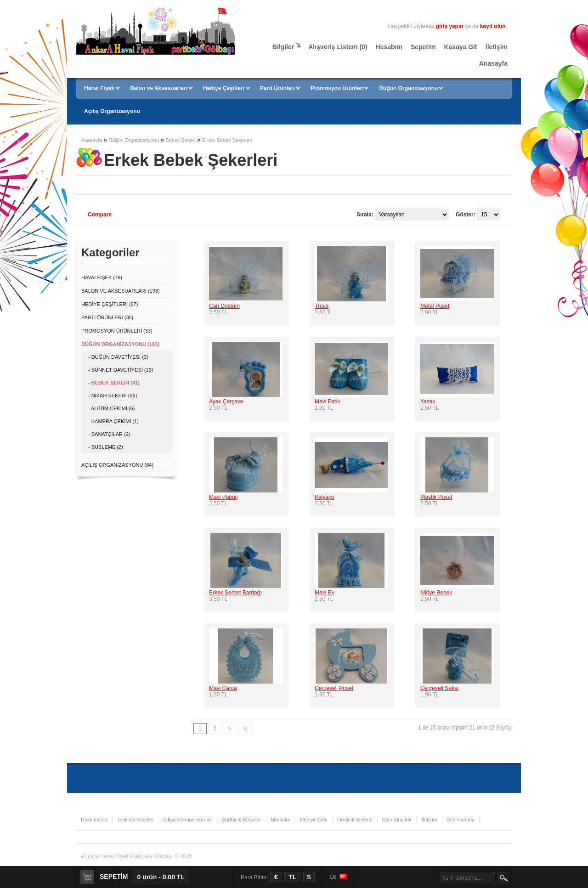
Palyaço (325, 497)
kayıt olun (493, 26)
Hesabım (389, 47)
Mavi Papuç (223, 497)
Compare (100, 215)
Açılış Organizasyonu (112, 111)
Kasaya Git (460, 47)
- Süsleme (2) (106, 447)
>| (245, 729)
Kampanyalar (397, 820)
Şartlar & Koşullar (242, 820)
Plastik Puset (436, 497)
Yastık (428, 402)
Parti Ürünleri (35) (107, 317)
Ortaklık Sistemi (355, 820)
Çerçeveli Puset (334, 688)
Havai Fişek (99, 88)
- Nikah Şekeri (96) (113, 396)
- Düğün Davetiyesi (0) (118, 357)
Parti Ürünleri (277, 88)
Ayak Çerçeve (226, 402)
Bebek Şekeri (180, 140)
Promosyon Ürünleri (337, 88)
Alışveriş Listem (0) (338, 47)
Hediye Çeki (314, 820)
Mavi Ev (325, 593)
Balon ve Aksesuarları (159, 88)
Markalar (281, 820)
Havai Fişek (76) (102, 277)
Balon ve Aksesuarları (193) (121, 291)
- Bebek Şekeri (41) (114, 383)
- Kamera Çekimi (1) (113, 421)
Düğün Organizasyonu (408, 88)
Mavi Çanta (223, 688)
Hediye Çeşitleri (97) (110, 304)
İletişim (497, 47)
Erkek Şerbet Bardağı (235, 593)
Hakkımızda (94, 820)
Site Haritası (461, 820)
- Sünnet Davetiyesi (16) (121, 370)
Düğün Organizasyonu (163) (120, 344)
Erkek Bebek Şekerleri (227, 140)
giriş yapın (450, 26)
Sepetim (423, 47)
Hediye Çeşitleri (224, 88)
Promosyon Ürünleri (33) (117, 331)
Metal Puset (435, 306)
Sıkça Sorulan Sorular (188, 820)
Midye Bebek (436, 593)
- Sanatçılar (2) (109, 434)
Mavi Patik (327, 402)
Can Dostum (224, 306)
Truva (322, 306)
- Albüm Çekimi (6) (111, 408)
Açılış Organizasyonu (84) (117, 465)
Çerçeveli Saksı (439, 688)
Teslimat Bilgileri (135, 820)
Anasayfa (493, 63)
